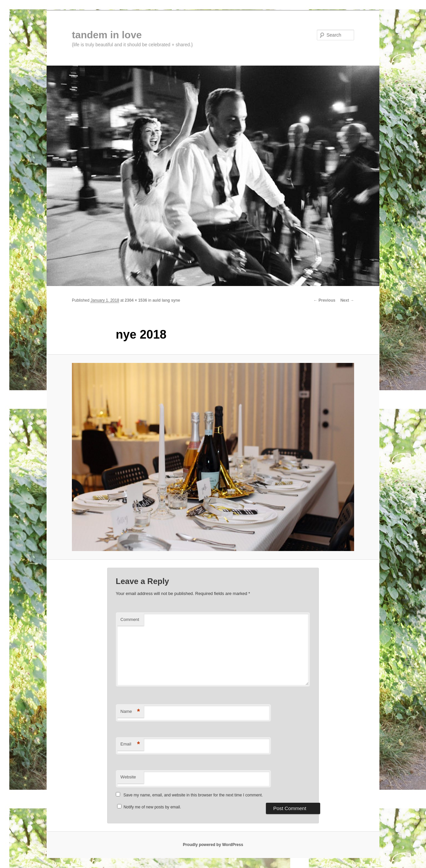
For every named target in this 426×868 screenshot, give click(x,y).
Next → (347, 300)
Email (130, 744)
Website (128, 777)
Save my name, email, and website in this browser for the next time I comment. (193, 795)
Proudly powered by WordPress (213, 845)
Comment (130, 619)
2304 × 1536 (136, 300)
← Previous (324, 300)
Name (130, 712)
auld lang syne (166, 300)
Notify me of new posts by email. (152, 807)
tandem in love (107, 35)
